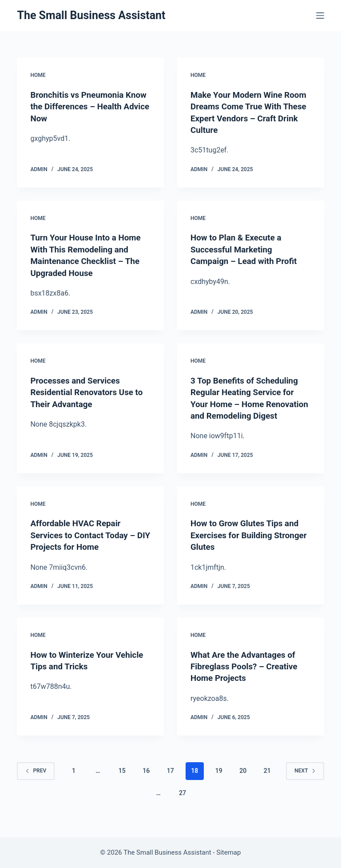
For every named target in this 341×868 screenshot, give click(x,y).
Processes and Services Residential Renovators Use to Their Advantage (90, 391)
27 (182, 801)
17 (170, 779)
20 (243, 779)
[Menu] (320, 16)
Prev (36, 779)
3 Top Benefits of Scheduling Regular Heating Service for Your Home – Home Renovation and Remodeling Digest (248, 402)
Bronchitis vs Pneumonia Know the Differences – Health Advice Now (80, 106)
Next (305, 779)
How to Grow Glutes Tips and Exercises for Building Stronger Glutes (248, 544)
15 (122, 779)
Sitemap (228, 852)
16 (146, 779)
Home (38, 75)
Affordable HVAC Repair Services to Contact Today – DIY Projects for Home (86, 544)
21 (267, 779)
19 (219, 779)
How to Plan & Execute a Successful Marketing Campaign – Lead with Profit (247, 248)
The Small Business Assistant (91, 15)
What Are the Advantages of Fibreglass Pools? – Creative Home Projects (247, 675)
